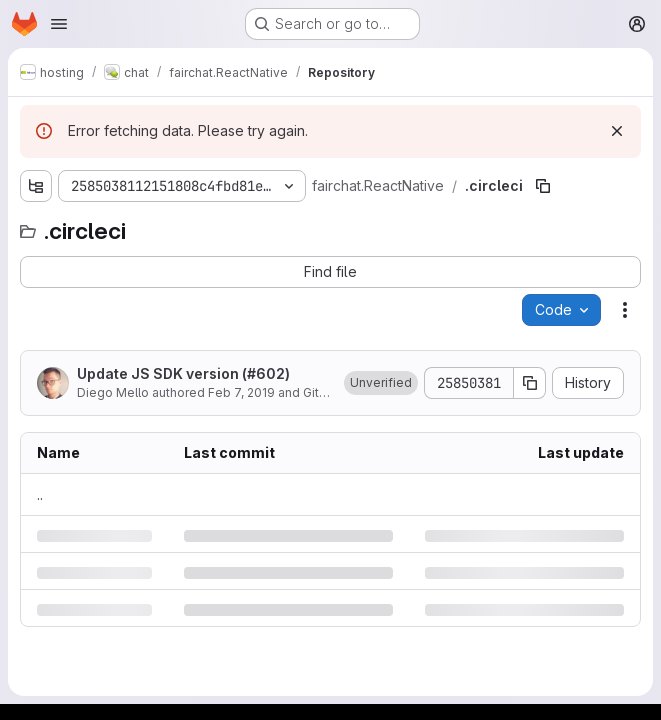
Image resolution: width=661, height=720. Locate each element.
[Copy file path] (543, 186)
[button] (381, 383)
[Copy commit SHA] (530, 383)
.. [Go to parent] (40, 494)
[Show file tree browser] (36, 186)
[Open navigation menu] (59, 24)
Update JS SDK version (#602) (183, 373)
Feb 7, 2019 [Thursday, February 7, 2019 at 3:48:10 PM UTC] (241, 392)
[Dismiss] (617, 131)
